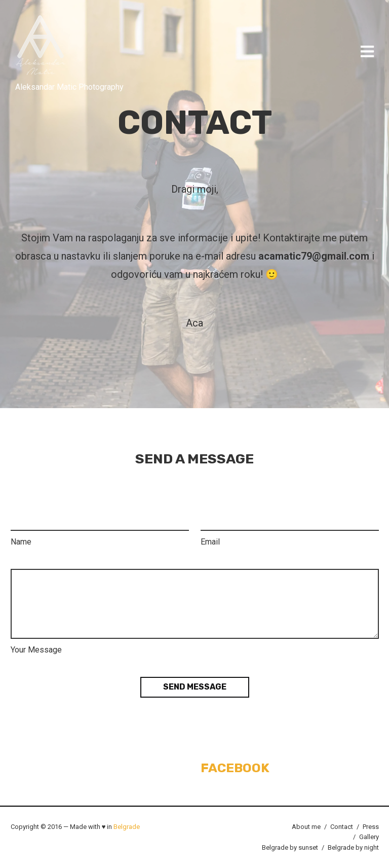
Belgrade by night (353, 847)
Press (371, 827)
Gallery (369, 837)
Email (210, 542)
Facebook (235, 768)
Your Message (36, 650)
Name (21, 542)
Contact (342, 827)
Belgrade (127, 827)
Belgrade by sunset (290, 847)
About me (306, 827)
